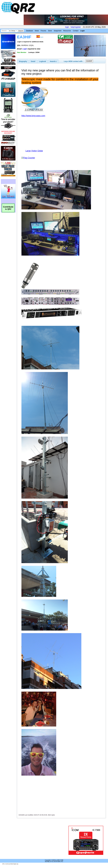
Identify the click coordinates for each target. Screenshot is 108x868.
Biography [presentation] (23, 61)
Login (83, 31)
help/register (76, 27)
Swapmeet (58, 31)
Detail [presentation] (33, 61)
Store (50, 31)
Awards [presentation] (53, 61)
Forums (43, 31)
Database (29, 31)
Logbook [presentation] (43, 61)
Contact (76, 31)
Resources (67, 31)
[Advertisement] (43, 840)
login (67, 27)
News (37, 31)
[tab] (23, 61)
